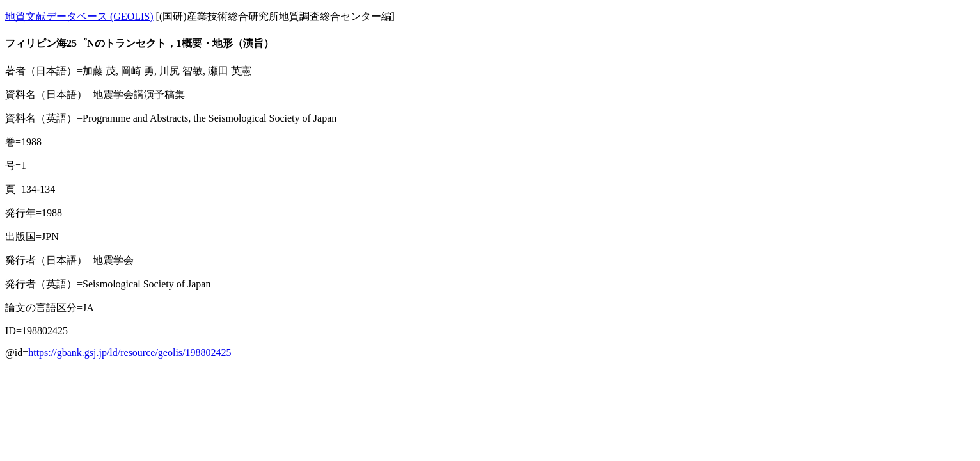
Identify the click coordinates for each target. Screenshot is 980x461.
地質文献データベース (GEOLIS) (79, 16)
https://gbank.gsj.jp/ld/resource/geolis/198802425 (130, 352)
